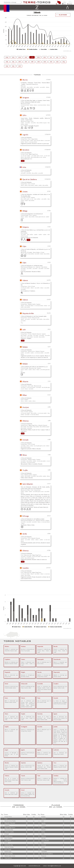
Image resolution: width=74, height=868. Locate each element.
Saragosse (26, 98)
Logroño (25, 135)
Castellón (26, 568)
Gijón (24, 246)
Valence (25, 280)
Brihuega (26, 516)
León (24, 330)
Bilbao (25, 395)
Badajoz (25, 347)
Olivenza (26, 421)
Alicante (25, 382)
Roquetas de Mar (28, 313)
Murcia (25, 80)
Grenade (25, 440)
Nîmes (25, 455)
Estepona (26, 227)
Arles (24, 167)
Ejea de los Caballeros (30, 179)
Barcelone (26, 150)
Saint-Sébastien (28, 484)
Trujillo (25, 470)
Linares (25, 192)
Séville (25, 534)
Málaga (25, 211)
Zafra (24, 115)
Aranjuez (26, 407)
